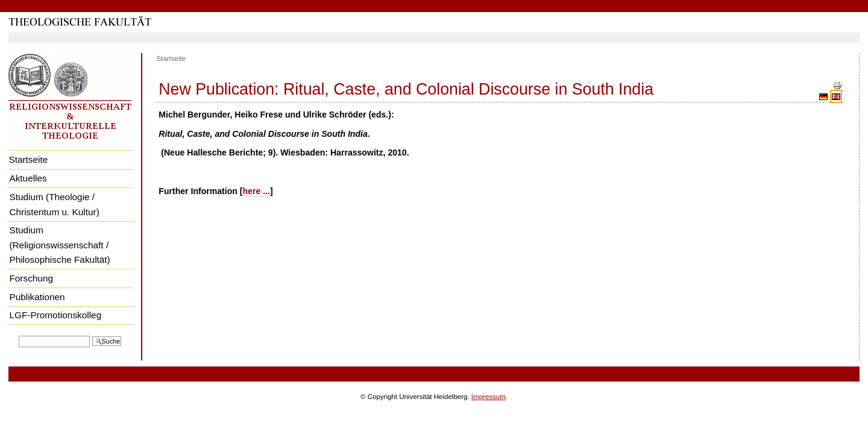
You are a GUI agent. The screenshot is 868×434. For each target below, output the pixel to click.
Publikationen (37, 297)
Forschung (31, 278)
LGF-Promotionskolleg (55, 315)
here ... (256, 191)
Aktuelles (28, 178)
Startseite (28, 159)
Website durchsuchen (18, 335)
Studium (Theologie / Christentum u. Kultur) (54, 204)
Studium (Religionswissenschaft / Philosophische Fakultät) (59, 245)
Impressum (489, 397)
